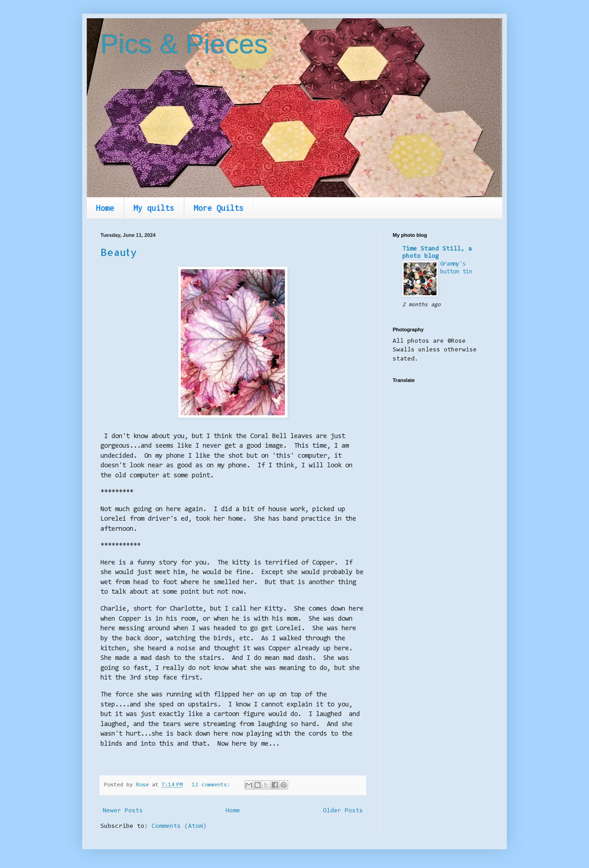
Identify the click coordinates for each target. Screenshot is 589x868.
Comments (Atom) (179, 826)
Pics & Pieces (184, 44)
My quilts (154, 208)
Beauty (118, 252)
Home (105, 208)
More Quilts (219, 208)
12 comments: (213, 785)
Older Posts (343, 811)
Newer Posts (123, 811)
